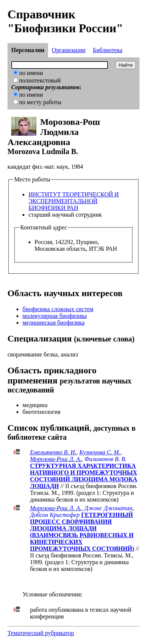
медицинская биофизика (54, 323)
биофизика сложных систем (58, 309)
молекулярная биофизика (55, 316)
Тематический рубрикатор (41, 633)
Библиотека (108, 50)
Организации (68, 50)
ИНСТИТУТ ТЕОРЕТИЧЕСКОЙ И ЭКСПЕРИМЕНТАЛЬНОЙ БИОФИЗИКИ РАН (74, 201)
